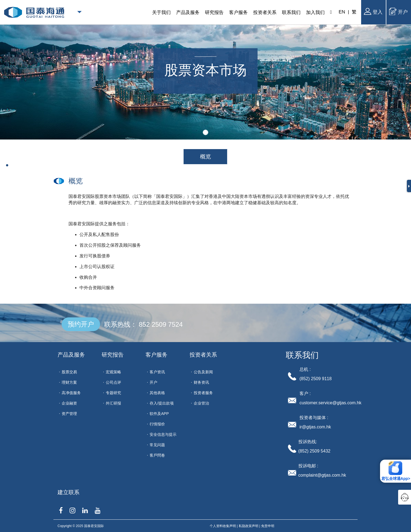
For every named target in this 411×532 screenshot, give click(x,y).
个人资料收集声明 (223, 526)
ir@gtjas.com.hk (315, 427)
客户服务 (156, 355)
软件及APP (159, 414)
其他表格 (157, 393)
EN (342, 12)
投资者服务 (203, 393)
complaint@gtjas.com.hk (322, 475)
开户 (398, 11)
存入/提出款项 (162, 403)
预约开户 (81, 324)
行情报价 (157, 424)
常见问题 (157, 445)
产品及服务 (71, 355)
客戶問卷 (157, 455)
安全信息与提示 (163, 434)
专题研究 (113, 393)
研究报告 (113, 355)
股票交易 (69, 372)
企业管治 (201, 403)
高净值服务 (71, 393)
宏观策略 (113, 372)
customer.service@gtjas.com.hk (330, 403)
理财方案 (69, 382)
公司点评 (113, 382)
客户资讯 (157, 372)
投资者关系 (203, 355)
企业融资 (69, 403)
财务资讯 (201, 382)
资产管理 (69, 414)
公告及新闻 (203, 372)
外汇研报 (113, 403)
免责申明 (268, 526)
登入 (373, 11)
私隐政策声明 (249, 526)
